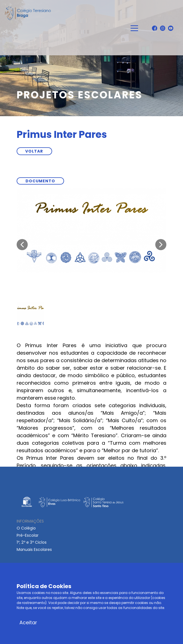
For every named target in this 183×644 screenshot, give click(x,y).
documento (40, 181)
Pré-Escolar (28, 535)
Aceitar (28, 622)
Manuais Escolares (34, 549)
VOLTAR (34, 151)
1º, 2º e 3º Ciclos (32, 542)
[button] (22, 245)
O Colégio (26, 528)
